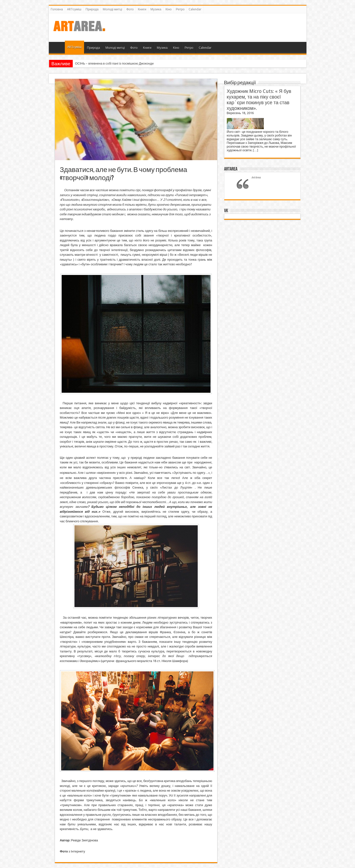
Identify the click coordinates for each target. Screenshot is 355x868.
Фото (130, 9)
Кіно (169, 9)
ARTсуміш (74, 9)
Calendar (195, 9)
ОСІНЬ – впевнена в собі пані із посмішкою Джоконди (114, 63)
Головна (57, 9)
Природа (92, 9)
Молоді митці (113, 9)
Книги (142, 9)
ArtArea (231, 169)
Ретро (180, 9)
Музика (156, 9)
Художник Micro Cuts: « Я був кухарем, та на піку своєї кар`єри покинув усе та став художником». (259, 100)
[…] (256, 150)
